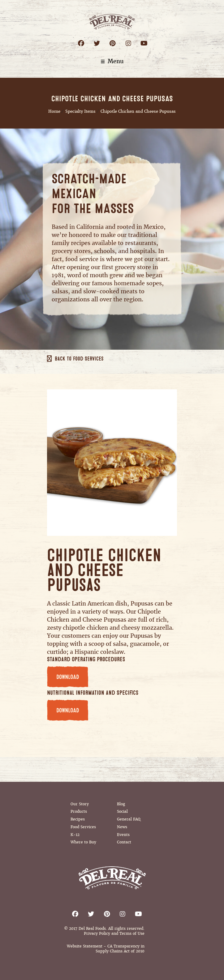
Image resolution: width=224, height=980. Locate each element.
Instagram (128, 43)
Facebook (81, 43)
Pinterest (112, 43)
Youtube (144, 43)
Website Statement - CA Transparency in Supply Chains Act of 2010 (106, 949)
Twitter (97, 43)
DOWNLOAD (68, 677)
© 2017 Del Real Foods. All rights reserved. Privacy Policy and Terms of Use (104, 931)
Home (54, 111)
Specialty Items (80, 111)
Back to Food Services (79, 359)
